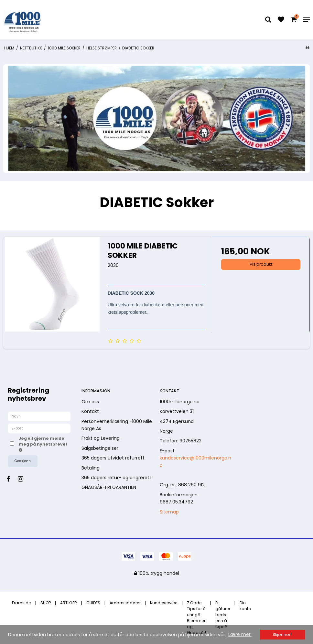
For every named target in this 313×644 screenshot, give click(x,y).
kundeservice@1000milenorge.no (195, 461)
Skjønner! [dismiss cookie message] (282, 634)
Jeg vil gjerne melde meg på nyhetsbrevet (43, 444)
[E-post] (39, 428)
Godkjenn (23, 461)
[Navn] (39, 416)
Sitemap (169, 512)
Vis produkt (261, 264)
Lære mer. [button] (240, 634)
